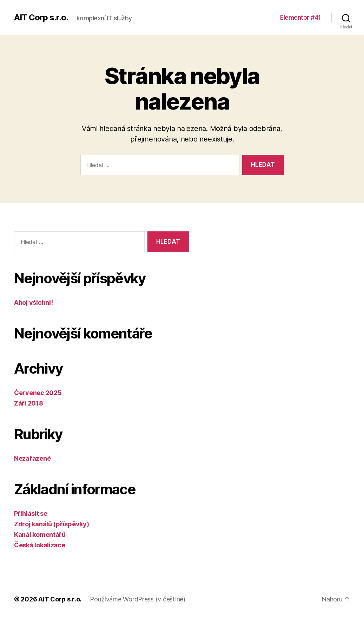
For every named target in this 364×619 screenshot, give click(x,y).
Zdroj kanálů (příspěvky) (52, 524)
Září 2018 (29, 403)
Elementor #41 (300, 17)
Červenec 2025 (38, 393)
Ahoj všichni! (34, 302)
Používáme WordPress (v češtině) (138, 599)
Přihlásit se (31, 513)
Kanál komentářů (40, 535)
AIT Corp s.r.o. (41, 18)
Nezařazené (32, 458)
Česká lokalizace (40, 545)
